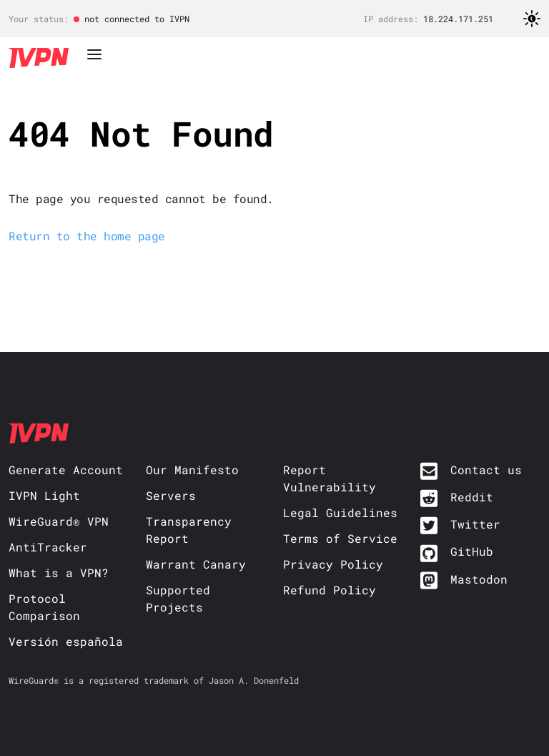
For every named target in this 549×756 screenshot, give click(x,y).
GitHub (472, 551)
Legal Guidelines (340, 512)
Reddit (472, 497)
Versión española (66, 641)
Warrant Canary (196, 564)
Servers (171, 495)
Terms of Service (340, 538)
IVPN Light (44, 495)
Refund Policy (330, 590)
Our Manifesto (192, 470)
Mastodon (479, 579)
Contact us (486, 470)
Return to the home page (87, 236)
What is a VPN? (59, 573)
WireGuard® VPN (59, 521)
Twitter (475, 524)
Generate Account (66, 470)
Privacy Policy (333, 564)
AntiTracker (48, 547)
